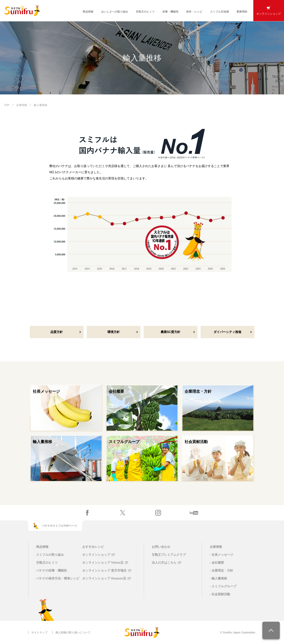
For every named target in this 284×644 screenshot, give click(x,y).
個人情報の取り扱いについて (73, 632)
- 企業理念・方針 (221, 570)
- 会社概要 (217, 563)
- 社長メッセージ (221, 555)
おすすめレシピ (93, 547)
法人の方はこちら (164, 563)
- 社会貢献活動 (220, 594)
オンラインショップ (96, 555)
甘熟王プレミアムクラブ (169, 555)
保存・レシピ (194, 12)
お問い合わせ (161, 547)
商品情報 (88, 12)
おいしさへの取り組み (115, 12)
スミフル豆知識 (220, 12)
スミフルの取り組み (50, 555)
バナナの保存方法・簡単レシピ (58, 578)
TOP (7, 105)
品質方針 (57, 332)
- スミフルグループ (223, 586)
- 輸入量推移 (218, 578)
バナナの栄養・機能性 (52, 570)
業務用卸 (242, 12)
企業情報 (22, 105)
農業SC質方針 (170, 332)
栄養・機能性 (170, 12)
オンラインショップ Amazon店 (104, 578)
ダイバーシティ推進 (227, 332)
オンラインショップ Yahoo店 (103, 563)
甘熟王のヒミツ (145, 12)
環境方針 (114, 332)
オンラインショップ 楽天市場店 (104, 571)
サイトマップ (39, 632)
